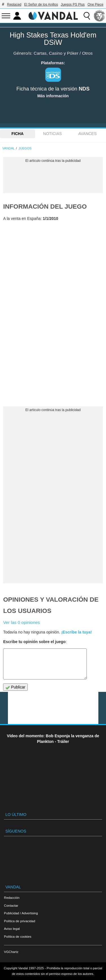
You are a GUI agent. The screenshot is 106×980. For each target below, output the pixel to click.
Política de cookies (18, 936)
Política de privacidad (20, 921)
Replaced (14, 5)
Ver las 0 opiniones (21, 622)
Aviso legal (12, 929)
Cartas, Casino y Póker (56, 53)
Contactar (11, 905)
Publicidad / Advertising (21, 913)
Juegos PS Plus (73, 5)
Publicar (15, 687)
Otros (87, 53)
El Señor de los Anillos (41, 5)
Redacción (12, 898)
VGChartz (11, 952)
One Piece (96, 5)
